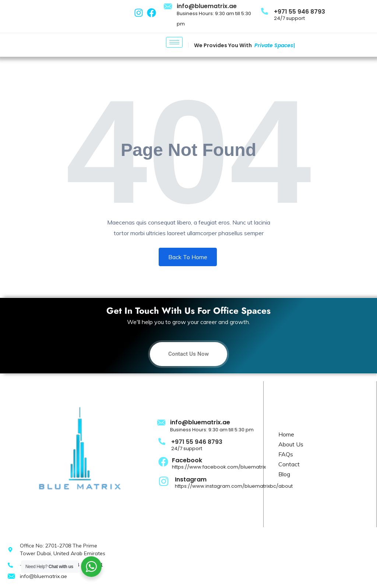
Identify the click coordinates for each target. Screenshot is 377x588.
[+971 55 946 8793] (265, 11)
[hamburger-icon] (174, 42)
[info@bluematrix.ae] (168, 7)
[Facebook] (163, 461)
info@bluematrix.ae (207, 6)
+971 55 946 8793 (300, 12)
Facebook (187, 460)
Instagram (191, 479)
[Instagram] (164, 481)
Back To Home (188, 257)
